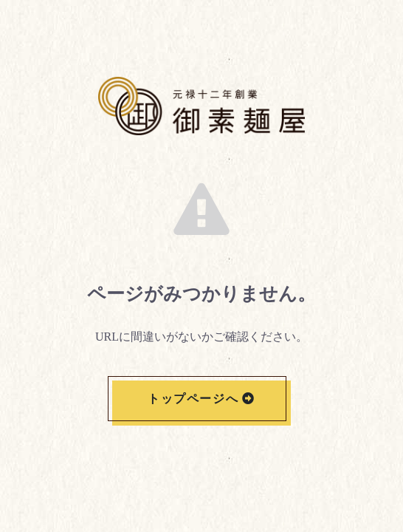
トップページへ (193, 399)
